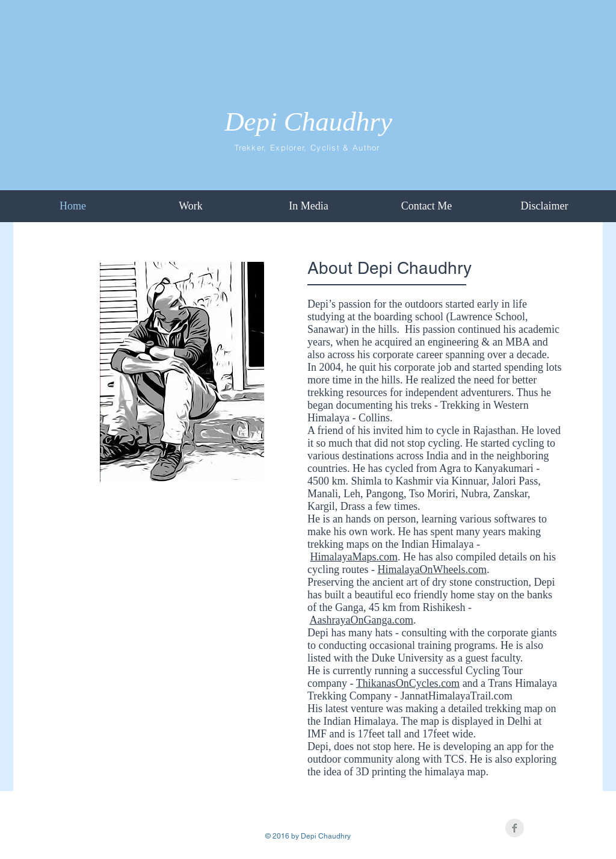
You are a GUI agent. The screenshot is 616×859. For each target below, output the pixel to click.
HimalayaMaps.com (354, 557)
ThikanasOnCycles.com (408, 683)
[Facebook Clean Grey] (515, 828)
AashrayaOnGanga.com (362, 620)
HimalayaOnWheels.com (432, 569)
